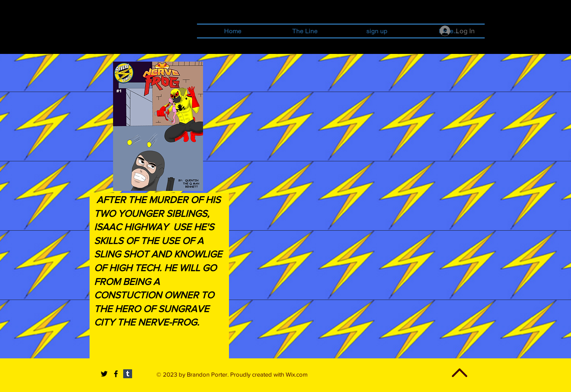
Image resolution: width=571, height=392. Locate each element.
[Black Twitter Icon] (104, 374)
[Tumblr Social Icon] (128, 374)
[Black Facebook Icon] (116, 374)
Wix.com (297, 374)
